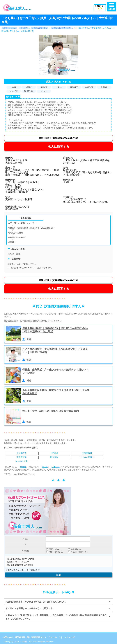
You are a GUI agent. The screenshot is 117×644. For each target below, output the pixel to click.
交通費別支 (21, 457)
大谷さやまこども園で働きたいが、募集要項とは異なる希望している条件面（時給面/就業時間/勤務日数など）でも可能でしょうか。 (56, 617)
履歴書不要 (21, 453)
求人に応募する (58, 147)
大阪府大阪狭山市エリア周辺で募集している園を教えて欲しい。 (37, 602)
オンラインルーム (53, 637)
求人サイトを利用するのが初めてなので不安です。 (30, 608)
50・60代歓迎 (21, 461)
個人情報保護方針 (35, 637)
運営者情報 (20, 637)
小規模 (23, 467)
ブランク (56, 467)
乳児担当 (54, 457)
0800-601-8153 (58, 138)
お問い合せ (8, 637)
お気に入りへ (100, 8)
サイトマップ (68, 637)
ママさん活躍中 (87, 457)
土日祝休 (54, 453)
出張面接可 (87, 453)
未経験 (45, 467)
